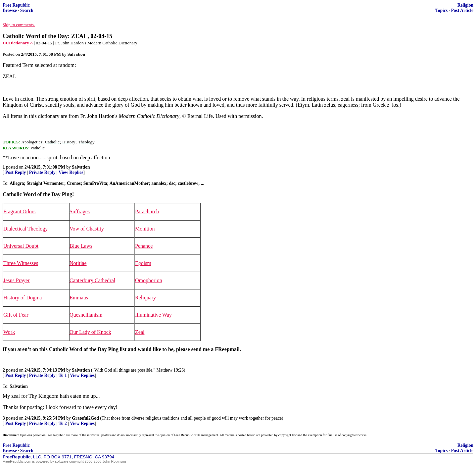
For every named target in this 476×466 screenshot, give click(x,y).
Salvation (81, 167)
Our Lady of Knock (90, 332)
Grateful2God (85, 418)
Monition (145, 229)
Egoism (143, 263)
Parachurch (147, 211)
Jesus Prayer (17, 280)
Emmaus (79, 298)
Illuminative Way (153, 315)
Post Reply (16, 172)
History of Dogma (23, 298)
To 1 (63, 375)
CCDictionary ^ (18, 43)
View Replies (71, 172)
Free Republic (16, 5)
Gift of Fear (16, 315)
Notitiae (78, 263)
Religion (465, 5)
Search (27, 10)
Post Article (462, 10)
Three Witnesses (21, 263)
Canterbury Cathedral (92, 280)
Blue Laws (81, 246)
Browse (10, 10)
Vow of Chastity (87, 229)
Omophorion (149, 280)
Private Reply (42, 172)
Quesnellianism (86, 315)
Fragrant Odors (19, 211)
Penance (144, 246)
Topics (441, 10)
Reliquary (145, 298)
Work (9, 332)
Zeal (140, 332)
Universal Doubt (21, 246)
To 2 (63, 423)
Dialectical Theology (25, 229)
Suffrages (80, 211)
